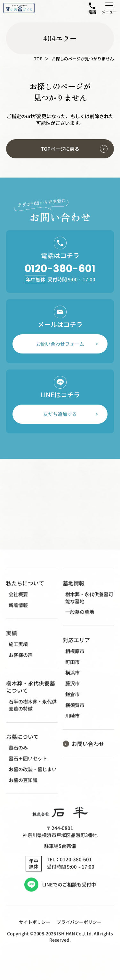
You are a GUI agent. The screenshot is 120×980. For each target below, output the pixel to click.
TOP (38, 59)
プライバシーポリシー (79, 928)
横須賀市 (75, 711)
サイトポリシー (35, 928)
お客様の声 (21, 661)
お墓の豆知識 (23, 786)
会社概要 (18, 600)
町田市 (72, 668)
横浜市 (72, 679)
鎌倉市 (72, 700)
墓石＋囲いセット (28, 765)
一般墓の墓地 (80, 618)
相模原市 (75, 657)
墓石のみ (18, 754)
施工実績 (18, 650)
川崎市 (72, 722)
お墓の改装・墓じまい (33, 775)
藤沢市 (72, 689)
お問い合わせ (88, 750)
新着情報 (18, 611)
